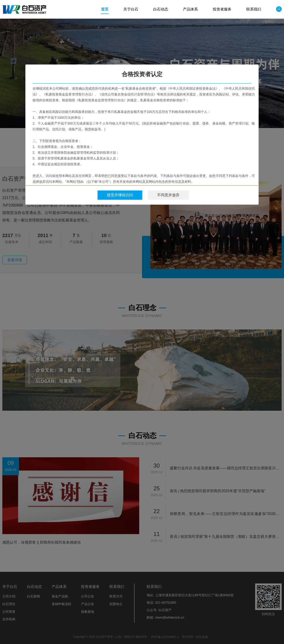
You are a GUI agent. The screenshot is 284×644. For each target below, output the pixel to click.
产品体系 (190, 9)
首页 (105, 9)
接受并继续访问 (120, 195)
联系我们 (254, 9)
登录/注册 (275, 9)
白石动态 (161, 9)
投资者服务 (222, 9)
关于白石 (131, 9)
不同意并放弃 (168, 195)
